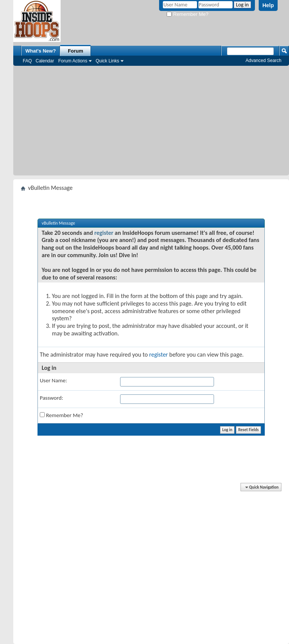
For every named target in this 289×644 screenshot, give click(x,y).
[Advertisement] (151, 123)
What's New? (41, 51)
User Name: (53, 380)
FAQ (27, 61)
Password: (52, 398)
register (104, 233)
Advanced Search (263, 61)
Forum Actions (73, 61)
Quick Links (107, 61)
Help (268, 5)
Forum (75, 51)
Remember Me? (187, 14)
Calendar (45, 61)
